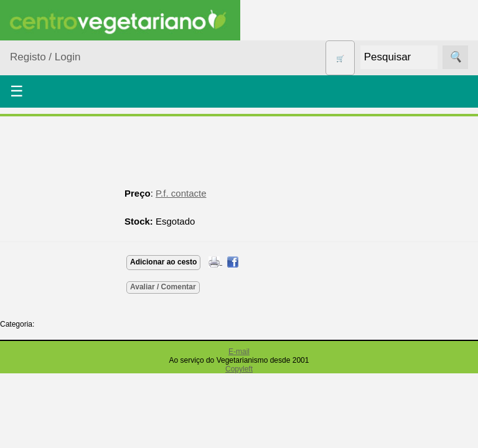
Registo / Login (45, 57)
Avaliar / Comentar (163, 287)
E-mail (239, 352)
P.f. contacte (181, 193)
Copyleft (239, 369)
